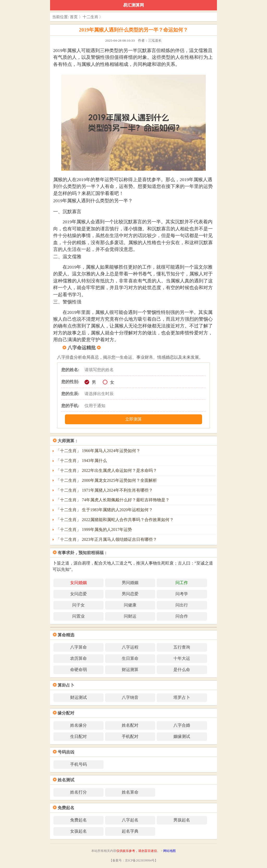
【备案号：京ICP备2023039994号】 (134, 860)
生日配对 (78, 736)
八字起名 (130, 820)
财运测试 (78, 697)
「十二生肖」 (98, 451)
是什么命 (182, 670)
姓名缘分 (78, 725)
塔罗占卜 (182, 697)
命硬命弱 (78, 670)
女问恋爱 (78, 594)
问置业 (78, 616)
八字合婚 (182, 725)
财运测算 (130, 670)
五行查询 (182, 647)
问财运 (130, 616)
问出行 (182, 605)
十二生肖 (90, 17)
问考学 (182, 594)
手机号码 (78, 764)
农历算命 (78, 658)
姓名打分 (78, 792)
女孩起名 (78, 831)
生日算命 (130, 658)
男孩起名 (182, 820)
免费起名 (78, 820)
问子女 (78, 605)
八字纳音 (130, 697)
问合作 (182, 616)
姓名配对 (130, 725)
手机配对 (130, 736)
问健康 (130, 605)
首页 (74, 17)
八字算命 (78, 647)
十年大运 (182, 658)
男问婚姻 (130, 583)
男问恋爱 (130, 594)
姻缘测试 (182, 736)
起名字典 (130, 831)
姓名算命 (130, 792)
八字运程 (130, 647)
